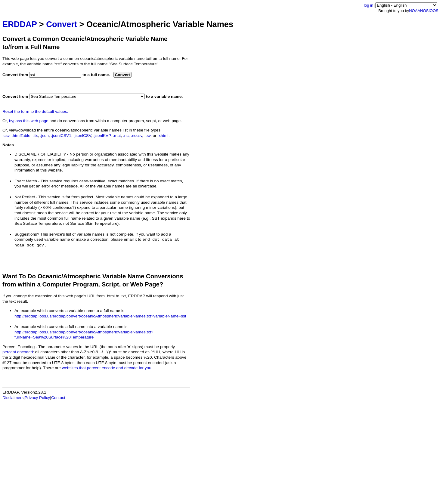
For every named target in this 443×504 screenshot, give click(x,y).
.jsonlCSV (82, 136)
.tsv (147, 136)
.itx (35, 136)
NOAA (415, 11)
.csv (6, 136)
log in (369, 5)
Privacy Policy (37, 398)
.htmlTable (21, 136)
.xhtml (163, 136)
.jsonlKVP (102, 136)
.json (44, 136)
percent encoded (18, 352)
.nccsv (137, 136)
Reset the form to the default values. (35, 111)
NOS (424, 11)
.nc (126, 136)
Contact (58, 398)
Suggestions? (27, 234)
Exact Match (26, 181)
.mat (117, 136)
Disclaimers (13, 398)
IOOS (434, 11)
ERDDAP (20, 24)
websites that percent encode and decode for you (107, 368)
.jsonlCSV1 (61, 136)
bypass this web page (29, 121)
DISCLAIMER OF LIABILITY (40, 154)
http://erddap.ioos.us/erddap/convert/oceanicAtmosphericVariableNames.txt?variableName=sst (100, 316)
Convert (62, 24)
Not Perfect (25, 197)
